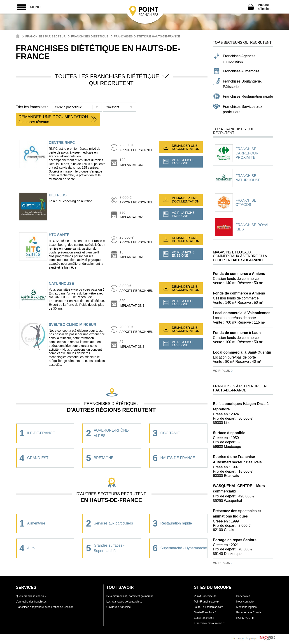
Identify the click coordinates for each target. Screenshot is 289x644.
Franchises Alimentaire (241, 71)
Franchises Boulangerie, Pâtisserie (242, 84)
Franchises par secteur (45, 36)
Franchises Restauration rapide (248, 96)
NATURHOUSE (61, 284)
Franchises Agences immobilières (239, 59)
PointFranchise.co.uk (207, 602)
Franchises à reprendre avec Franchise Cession (45, 607)
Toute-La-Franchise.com (209, 607)
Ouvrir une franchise (119, 607)
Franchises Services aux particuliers (242, 109)
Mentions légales (246, 607)
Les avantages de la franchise (124, 602)
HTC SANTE (59, 235)
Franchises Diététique (90, 36)
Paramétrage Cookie (249, 612)
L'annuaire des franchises (31, 602)
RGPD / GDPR (245, 618)
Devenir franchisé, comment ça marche (130, 596)
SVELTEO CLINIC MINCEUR (72, 325)
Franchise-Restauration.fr (209, 623)
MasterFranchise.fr (205, 612)
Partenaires (243, 596)
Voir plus (223, 371)
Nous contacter (245, 602)
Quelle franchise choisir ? (31, 596)
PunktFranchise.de (205, 596)
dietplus (58, 195)
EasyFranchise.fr (204, 618)
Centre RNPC (62, 143)
